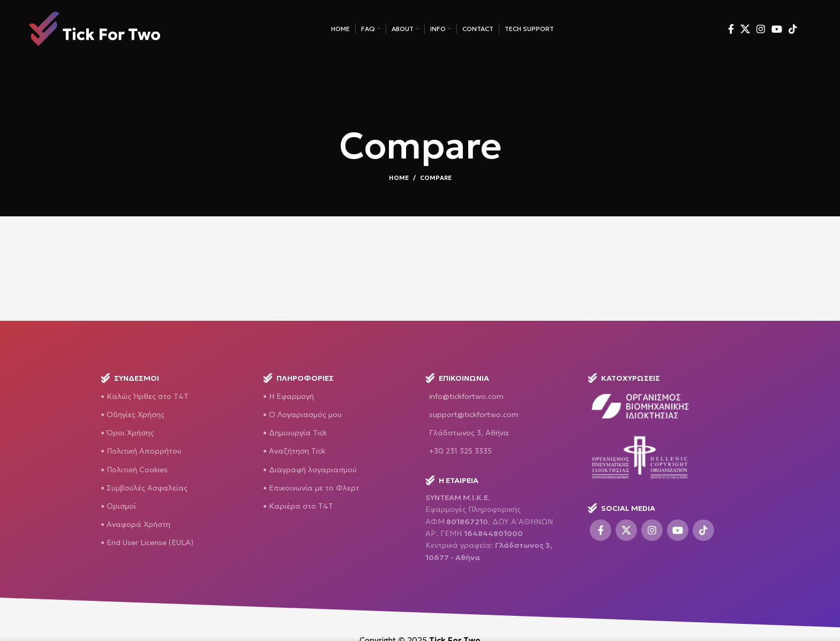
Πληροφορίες (298, 378)
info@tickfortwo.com (466, 396)
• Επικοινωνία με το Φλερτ (311, 488)
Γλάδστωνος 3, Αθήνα (469, 433)
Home (399, 178)
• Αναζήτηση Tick (294, 451)
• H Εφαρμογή (288, 396)
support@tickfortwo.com (474, 414)
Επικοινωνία (457, 378)
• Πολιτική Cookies (134, 470)
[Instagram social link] (761, 32)
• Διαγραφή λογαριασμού (310, 470)
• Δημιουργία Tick (295, 433)
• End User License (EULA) (147, 542)
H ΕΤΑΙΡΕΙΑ (452, 480)
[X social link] (745, 32)
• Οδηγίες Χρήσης (133, 414)
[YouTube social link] (777, 32)
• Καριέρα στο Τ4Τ (298, 506)
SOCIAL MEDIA (621, 508)
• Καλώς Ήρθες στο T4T (145, 396)
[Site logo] (95, 31)
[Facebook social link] (731, 32)
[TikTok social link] (793, 32)
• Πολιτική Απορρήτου (141, 451)
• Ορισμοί (118, 506)
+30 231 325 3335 (460, 451)
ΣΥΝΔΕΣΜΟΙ (130, 378)
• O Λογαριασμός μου (302, 414)
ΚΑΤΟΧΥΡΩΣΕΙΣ (624, 378)
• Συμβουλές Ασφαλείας (144, 488)
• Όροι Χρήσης (127, 433)
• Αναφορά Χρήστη (136, 524)
